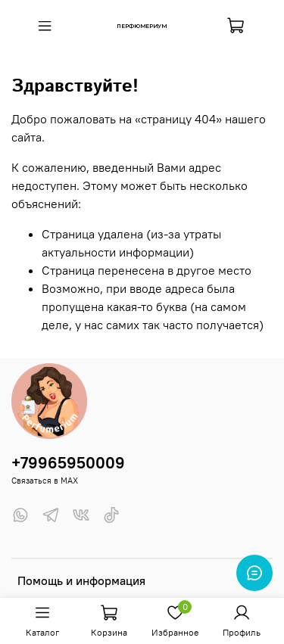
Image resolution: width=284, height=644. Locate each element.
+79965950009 (68, 463)
